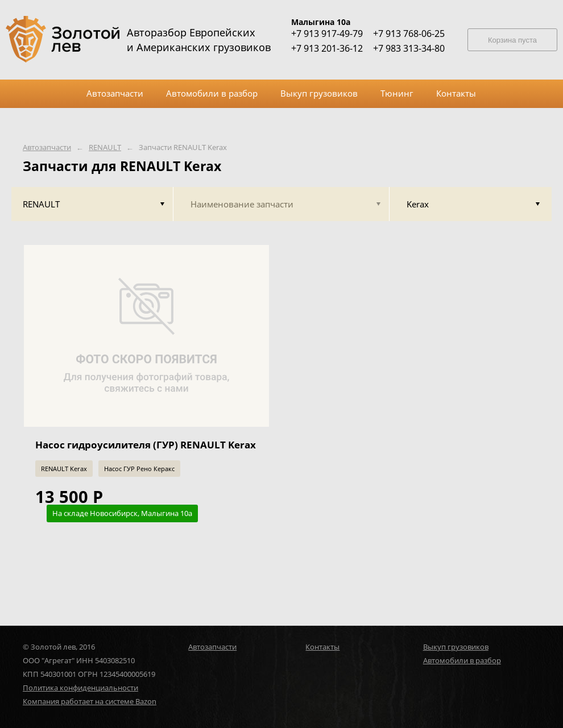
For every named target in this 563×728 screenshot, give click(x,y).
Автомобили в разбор (462, 660)
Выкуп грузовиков (456, 647)
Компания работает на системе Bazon (90, 701)
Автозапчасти (47, 147)
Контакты (322, 647)
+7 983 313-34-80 (409, 48)
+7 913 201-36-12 (327, 48)
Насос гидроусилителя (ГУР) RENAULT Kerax (146, 445)
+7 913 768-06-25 (409, 34)
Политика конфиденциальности (80, 688)
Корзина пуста (512, 40)
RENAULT (105, 147)
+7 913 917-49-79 (327, 34)
